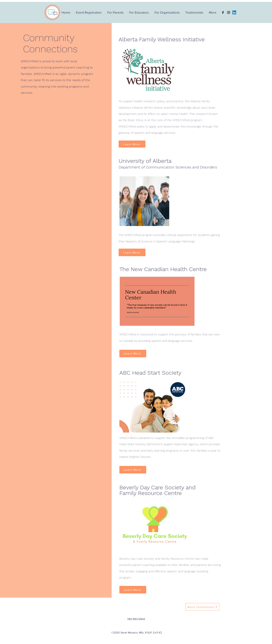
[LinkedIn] (234, 12)
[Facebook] (223, 12)
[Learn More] (132, 144)
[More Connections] (202, 607)
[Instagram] (229, 12)
